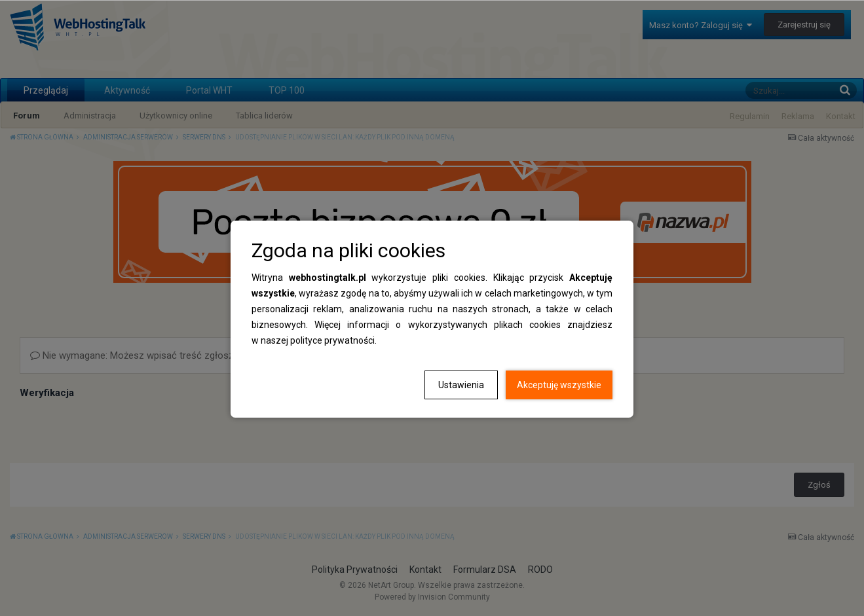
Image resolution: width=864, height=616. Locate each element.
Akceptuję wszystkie (559, 385)
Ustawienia (461, 385)
